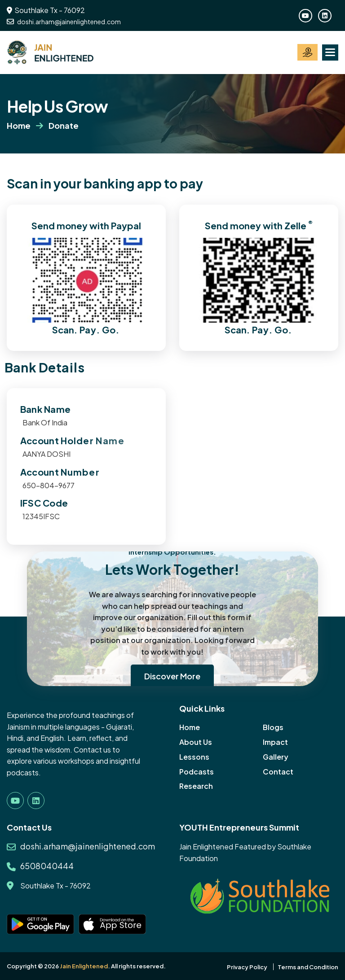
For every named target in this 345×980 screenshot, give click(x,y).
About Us (196, 742)
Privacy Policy (247, 967)
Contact (278, 772)
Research (196, 786)
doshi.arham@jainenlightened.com (64, 22)
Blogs (273, 727)
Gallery (276, 757)
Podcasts (197, 772)
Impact (275, 742)
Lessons (194, 757)
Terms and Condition (308, 967)
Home (19, 125)
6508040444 (47, 866)
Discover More (172, 676)
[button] (330, 52)
